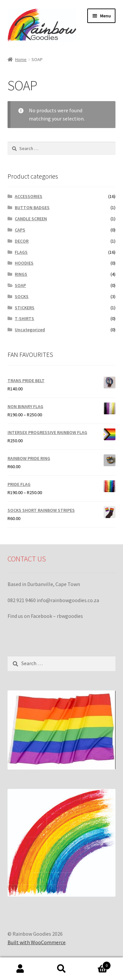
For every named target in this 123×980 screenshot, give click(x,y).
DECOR (22, 241)
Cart (96, 964)
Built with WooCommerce (37, 942)
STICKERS (25, 308)
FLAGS (21, 252)
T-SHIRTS (24, 318)
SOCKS (22, 296)
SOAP (20, 285)
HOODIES (24, 263)
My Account (20, 969)
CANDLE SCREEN (31, 219)
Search (61, 969)
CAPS (20, 230)
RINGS (21, 274)
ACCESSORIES (29, 196)
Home (21, 59)
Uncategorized (30, 330)
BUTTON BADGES (32, 207)
